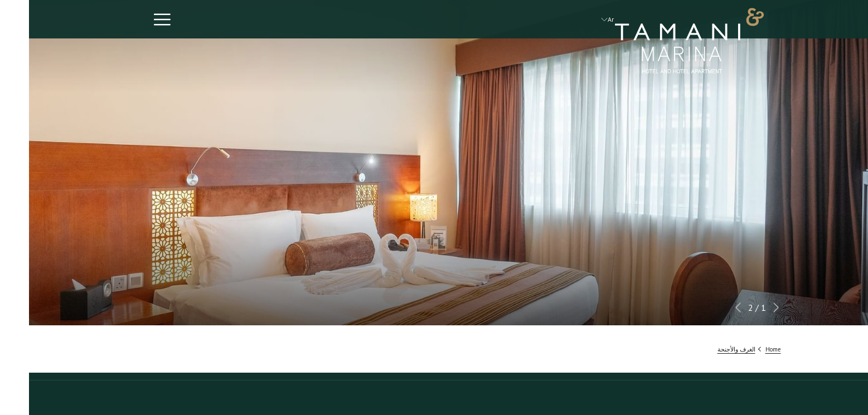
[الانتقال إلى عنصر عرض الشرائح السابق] (747, 307)
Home (744, 349)
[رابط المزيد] (129, 19)
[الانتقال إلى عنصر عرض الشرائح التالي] (709, 307)
